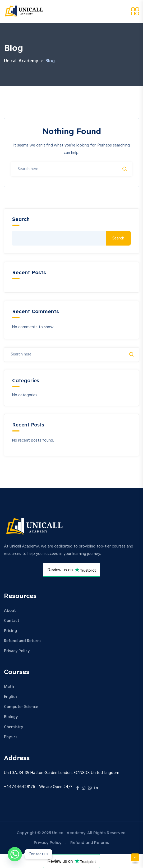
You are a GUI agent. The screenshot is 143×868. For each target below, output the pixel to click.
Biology (11, 717)
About (10, 611)
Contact (12, 621)
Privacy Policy (17, 651)
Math (9, 687)
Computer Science (21, 707)
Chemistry (13, 727)
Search (21, 219)
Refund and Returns (23, 641)
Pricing (10, 631)
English (10, 697)
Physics (11, 737)
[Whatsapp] (15, 854)
